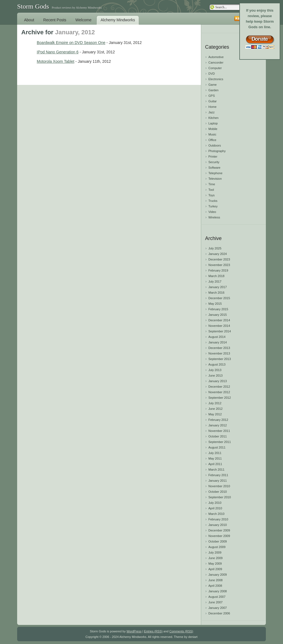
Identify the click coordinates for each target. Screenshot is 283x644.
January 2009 (218, 575)
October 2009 (218, 541)
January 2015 (218, 315)
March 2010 (216, 514)
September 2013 (220, 359)
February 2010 (218, 519)
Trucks (213, 201)
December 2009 (219, 530)
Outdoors (215, 145)
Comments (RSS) (181, 631)
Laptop (213, 123)
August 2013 (217, 364)
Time (212, 184)
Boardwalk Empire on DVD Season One (71, 43)
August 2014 (217, 337)
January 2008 (218, 591)
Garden (213, 90)
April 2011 (215, 464)
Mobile (213, 129)
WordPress (134, 631)
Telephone (215, 173)
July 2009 (215, 552)
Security (214, 162)
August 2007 (217, 597)
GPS (212, 96)
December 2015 (219, 298)
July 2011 (215, 453)
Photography (217, 151)
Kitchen (213, 118)
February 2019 (218, 270)
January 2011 (218, 481)
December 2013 (219, 348)
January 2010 (218, 525)
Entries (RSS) (153, 631)
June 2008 (215, 580)
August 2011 (217, 447)
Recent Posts (55, 20)
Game (213, 85)
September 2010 (220, 497)
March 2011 (216, 470)
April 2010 (215, 508)
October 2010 (218, 492)
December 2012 (219, 387)
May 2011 (215, 458)
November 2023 (219, 265)
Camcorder (216, 62)
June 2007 (215, 602)
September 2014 (220, 331)
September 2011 (220, 442)
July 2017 (215, 281)
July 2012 (215, 403)
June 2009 (215, 558)
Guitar (213, 101)
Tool (211, 190)
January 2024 (218, 254)
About (29, 20)
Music (212, 134)
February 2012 (218, 420)
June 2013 (215, 376)
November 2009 (219, 536)
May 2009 (215, 564)
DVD (212, 74)
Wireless (214, 217)
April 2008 (215, 586)
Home (212, 107)
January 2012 (218, 425)
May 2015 (215, 304)
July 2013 (215, 370)
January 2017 (218, 287)
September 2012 (220, 398)
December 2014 (219, 320)
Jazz (212, 112)
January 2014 (218, 342)
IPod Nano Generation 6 (58, 52)
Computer (215, 68)
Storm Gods (33, 6)
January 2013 (218, 381)
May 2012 (215, 414)
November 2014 (219, 326)
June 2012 (215, 409)
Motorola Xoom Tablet (56, 61)
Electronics (216, 79)
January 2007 (218, 608)
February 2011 (218, 475)
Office (212, 140)
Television (215, 179)
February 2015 (218, 309)
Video (212, 212)
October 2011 (218, 436)
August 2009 (217, 547)
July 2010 (215, 503)
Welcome (83, 20)
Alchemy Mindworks (118, 20)
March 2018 (216, 276)
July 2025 (215, 248)
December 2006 (219, 613)
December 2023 (219, 259)
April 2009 (215, 569)
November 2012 (219, 392)
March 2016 (216, 293)
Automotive (216, 57)
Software (214, 168)
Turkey (213, 206)
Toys (212, 195)
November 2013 (219, 353)
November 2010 (219, 486)
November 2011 (219, 431)
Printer (213, 157)
